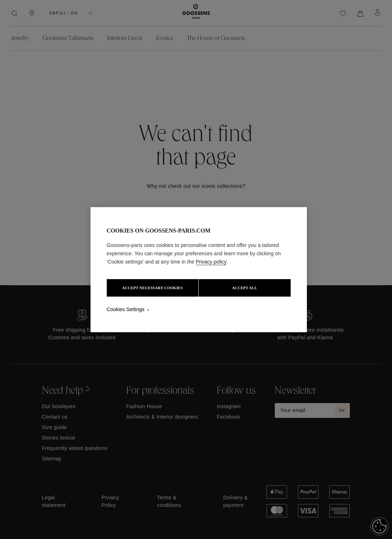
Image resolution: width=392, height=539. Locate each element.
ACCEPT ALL (246, 288)
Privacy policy (211, 262)
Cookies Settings (126, 309)
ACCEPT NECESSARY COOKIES (152, 288)
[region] (199, 269)
